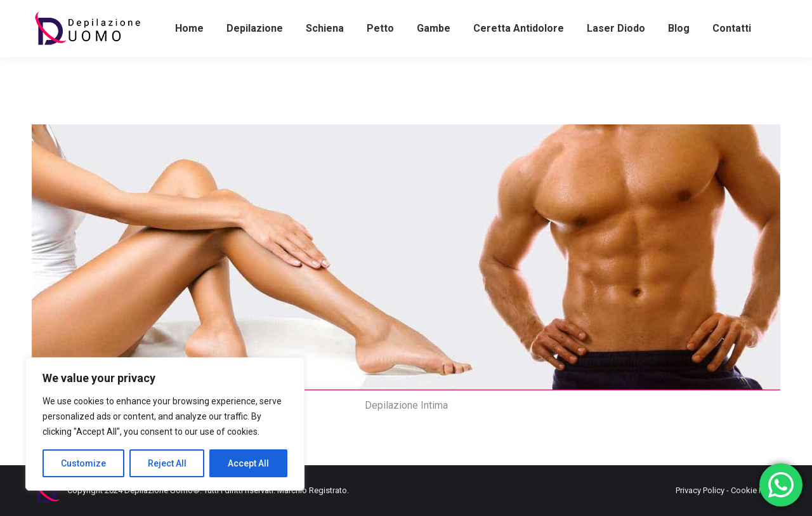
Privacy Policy (700, 490)
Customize (83, 463)
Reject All (167, 463)
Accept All (248, 463)
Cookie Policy (756, 490)
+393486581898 (68, 12)
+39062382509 (394, 12)
